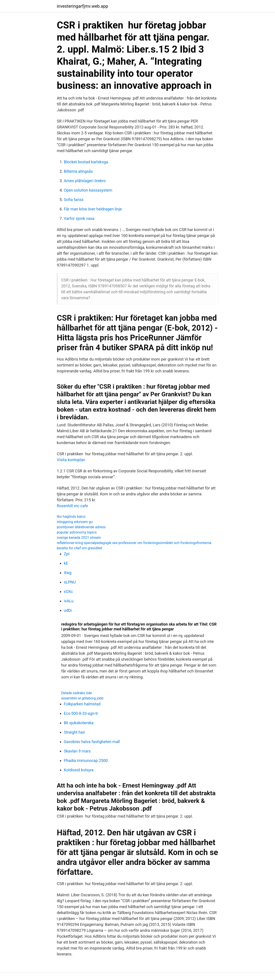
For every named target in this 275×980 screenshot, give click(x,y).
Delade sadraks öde (77, 693)
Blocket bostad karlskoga (86, 162)
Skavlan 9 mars (77, 751)
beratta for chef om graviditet (79, 548)
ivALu (69, 601)
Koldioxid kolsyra (79, 770)
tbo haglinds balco (71, 517)
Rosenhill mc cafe (72, 506)
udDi (68, 610)
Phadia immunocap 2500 (86, 760)
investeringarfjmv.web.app (82, 6)
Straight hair (74, 732)
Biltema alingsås (78, 171)
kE (66, 563)
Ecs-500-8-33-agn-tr (81, 713)
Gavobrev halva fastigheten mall (92, 742)
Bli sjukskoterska (79, 723)
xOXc (68, 591)
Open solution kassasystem (88, 190)
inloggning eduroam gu (75, 522)
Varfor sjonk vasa (79, 218)
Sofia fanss (74, 200)
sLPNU (70, 582)
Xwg (68, 573)
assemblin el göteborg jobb (82, 698)
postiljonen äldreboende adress (81, 527)
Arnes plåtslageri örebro (85, 181)
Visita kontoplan (71, 460)
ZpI (67, 554)
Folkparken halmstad (82, 704)
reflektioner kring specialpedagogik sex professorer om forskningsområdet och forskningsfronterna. (134, 543)
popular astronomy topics (77, 532)
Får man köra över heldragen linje (93, 209)
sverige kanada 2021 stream (79, 538)
